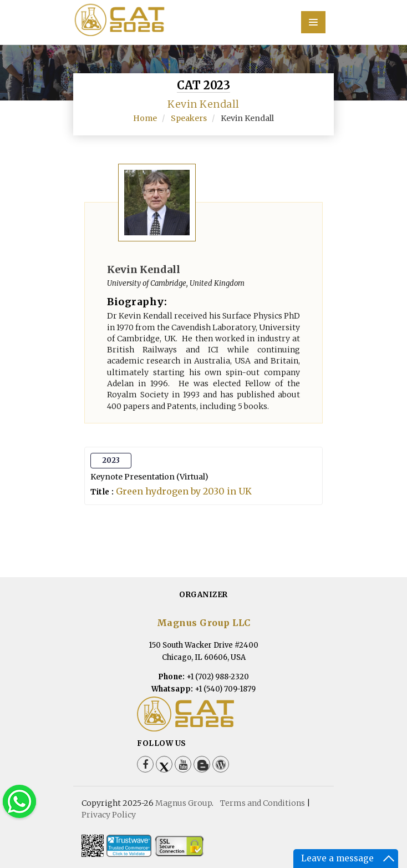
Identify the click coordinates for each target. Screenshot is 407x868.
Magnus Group (184, 803)
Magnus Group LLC (204, 623)
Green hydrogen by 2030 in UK (184, 491)
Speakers (189, 118)
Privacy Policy (109, 815)
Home (145, 118)
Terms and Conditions (263, 803)
